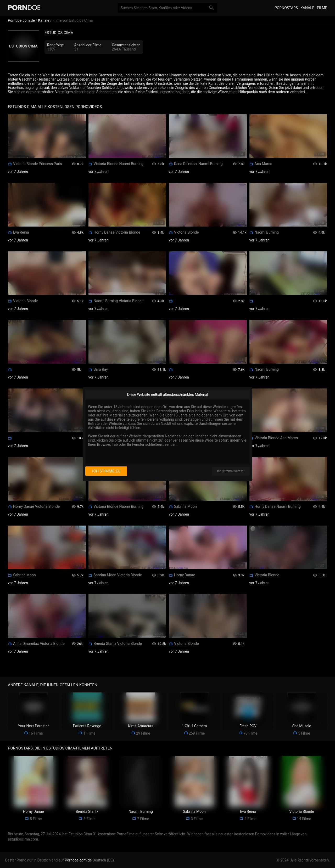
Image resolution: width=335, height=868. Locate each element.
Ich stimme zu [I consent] (106, 471)
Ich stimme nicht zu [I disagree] (231, 471)
